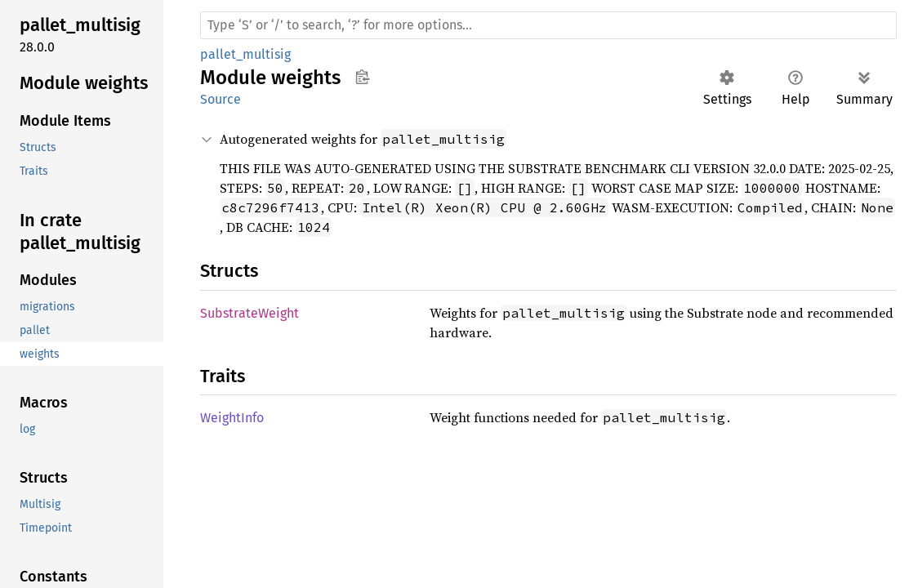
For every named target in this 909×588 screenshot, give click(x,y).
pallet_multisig (245, 54)
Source (221, 99)
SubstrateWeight (250, 313)
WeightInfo (232, 418)
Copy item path (362, 77)
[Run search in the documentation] (548, 25)
